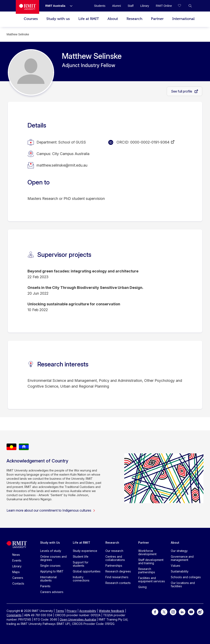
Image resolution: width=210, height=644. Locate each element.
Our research (114, 551)
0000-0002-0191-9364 (150, 142)
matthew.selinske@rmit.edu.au (62, 165)
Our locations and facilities (183, 584)
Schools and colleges (186, 577)
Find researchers (117, 577)
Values (176, 566)
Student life (81, 557)
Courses (31, 19)
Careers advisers (52, 592)
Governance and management (182, 558)
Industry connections (81, 579)
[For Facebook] (155, 612)
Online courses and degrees (53, 558)
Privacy (72, 611)
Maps (16, 572)
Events (17, 560)
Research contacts (118, 583)
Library (17, 566)
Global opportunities (87, 571)
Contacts (18, 583)
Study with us (58, 19)
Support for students (81, 564)
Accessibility (88, 611)
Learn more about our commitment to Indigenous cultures (51, 510)
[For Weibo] (200, 612)
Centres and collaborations (115, 558)
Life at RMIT (89, 19)
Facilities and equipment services (152, 580)
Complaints (14, 615)
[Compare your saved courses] (182, 6)
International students (49, 579)
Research (134, 19)
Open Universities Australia (78, 619)
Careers (18, 578)
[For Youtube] (191, 612)
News (16, 555)
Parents (45, 586)
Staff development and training (151, 561)
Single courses (50, 566)
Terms (60, 611)
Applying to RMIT (52, 571)
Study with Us (50, 543)
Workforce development (147, 552)
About (113, 19)
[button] (190, 6)
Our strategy (179, 551)
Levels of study (51, 551)
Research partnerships (147, 570)
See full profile (182, 91)
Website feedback (112, 611)
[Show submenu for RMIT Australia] (70, 6)
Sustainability (180, 571)
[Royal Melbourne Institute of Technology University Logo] (27, 7)
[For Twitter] (164, 612)
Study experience (85, 551)
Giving (142, 587)
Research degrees (118, 571)
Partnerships (114, 566)
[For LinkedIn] (182, 612)
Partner (157, 19)
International (183, 19)
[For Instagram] (173, 612)
